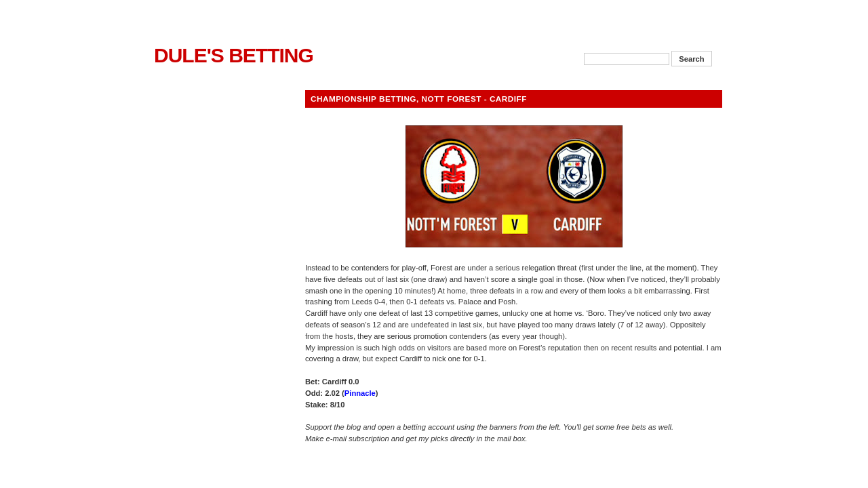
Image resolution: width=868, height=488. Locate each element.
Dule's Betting (234, 55)
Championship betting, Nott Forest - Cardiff (419, 99)
